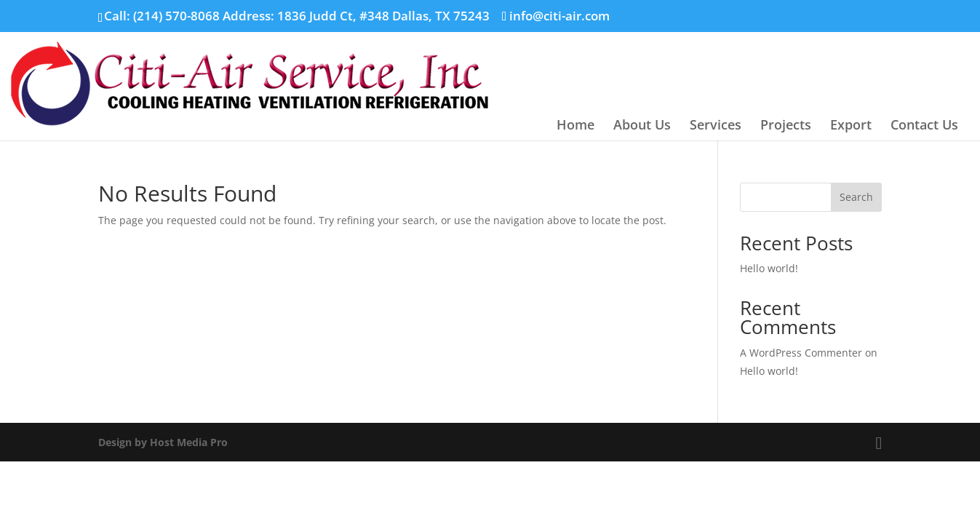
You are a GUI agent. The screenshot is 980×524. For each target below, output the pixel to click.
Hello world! (769, 268)
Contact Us (924, 126)
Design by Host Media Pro (163, 442)
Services (716, 126)
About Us (642, 126)
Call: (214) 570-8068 (162, 16)
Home (575, 126)
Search (856, 197)
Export (851, 126)
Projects (786, 126)
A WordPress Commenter (801, 353)
